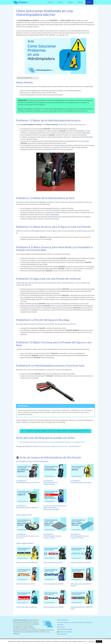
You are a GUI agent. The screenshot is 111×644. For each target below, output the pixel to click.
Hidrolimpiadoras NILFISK (53, 584)
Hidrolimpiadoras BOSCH (53, 563)
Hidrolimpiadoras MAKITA (27, 608)
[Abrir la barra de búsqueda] (96, 2)
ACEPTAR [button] (99, 641)
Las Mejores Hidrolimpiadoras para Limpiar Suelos (53, 537)
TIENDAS (81, 2)
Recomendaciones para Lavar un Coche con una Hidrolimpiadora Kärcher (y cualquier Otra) (52, 443)
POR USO (62, 2)
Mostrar (35, 78)
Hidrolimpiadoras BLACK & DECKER (81, 585)
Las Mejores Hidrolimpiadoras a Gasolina (28, 482)
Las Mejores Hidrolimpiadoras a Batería (27, 507)
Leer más (91, 641)
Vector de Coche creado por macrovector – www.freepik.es (59, 447)
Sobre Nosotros (63, 621)
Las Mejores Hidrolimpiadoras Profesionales (50, 483)
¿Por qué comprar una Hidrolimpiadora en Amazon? (75, 623)
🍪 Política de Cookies (65, 632)
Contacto (60, 625)
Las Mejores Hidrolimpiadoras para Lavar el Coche (28, 537)
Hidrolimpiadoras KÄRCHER (27, 563)
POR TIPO (52, 2)
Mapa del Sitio (62, 635)
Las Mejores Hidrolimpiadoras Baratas (81, 482)
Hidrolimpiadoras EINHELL (54, 608)
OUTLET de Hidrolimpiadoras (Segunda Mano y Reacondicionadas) (55, 508)
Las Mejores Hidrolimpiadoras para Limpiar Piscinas (80, 537)
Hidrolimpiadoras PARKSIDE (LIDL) (81, 609)
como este (86, 133)
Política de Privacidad (65, 630)
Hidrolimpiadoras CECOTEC (81, 563)
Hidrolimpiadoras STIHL (26, 584)
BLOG (90, 2)
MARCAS (72, 2)
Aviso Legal (61, 628)
